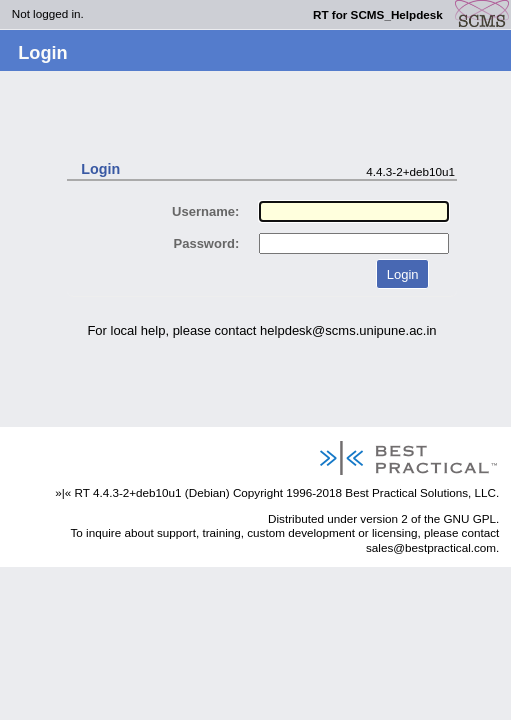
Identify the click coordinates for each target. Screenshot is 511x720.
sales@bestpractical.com (431, 547)
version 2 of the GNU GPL (428, 518)
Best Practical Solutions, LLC (420, 492)
